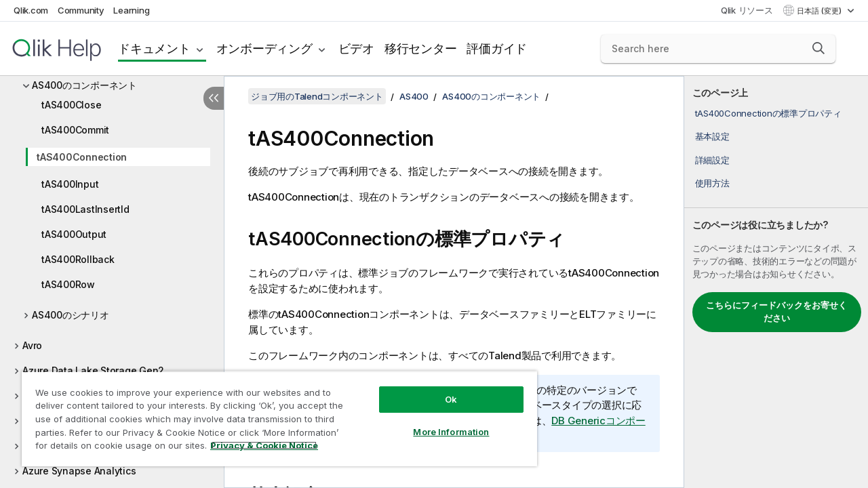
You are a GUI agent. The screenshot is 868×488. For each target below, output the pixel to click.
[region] (273, 413)
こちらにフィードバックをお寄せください (776, 312)
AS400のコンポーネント (84, 85)
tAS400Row (68, 284)
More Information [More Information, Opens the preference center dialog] (441, 422)
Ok (441, 389)
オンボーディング (264, 48)
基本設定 (712, 136)
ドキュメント (154, 48)
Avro (32, 345)
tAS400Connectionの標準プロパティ (768, 113)
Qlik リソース (747, 10)
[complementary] (776, 282)
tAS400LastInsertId (85, 209)
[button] (818, 48)
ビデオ (356, 48)
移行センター (421, 48)
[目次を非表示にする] (214, 98)
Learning (131, 10)
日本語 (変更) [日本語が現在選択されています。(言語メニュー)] (820, 11)
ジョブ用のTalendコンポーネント (317, 96)
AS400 (414, 96)
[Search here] (718, 49)
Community (81, 10)
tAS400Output (74, 234)
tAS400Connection (82, 157)
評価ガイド (497, 48)
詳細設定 (712, 160)
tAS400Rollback (78, 259)
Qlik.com (31, 10)
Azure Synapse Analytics (79, 471)
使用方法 (712, 183)
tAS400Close (71, 105)
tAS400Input (70, 184)
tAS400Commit (75, 130)
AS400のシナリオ (71, 315)
